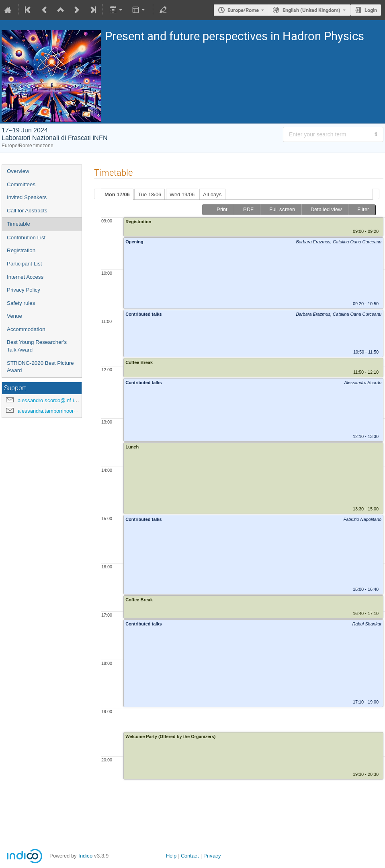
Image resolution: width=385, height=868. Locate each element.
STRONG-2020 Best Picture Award (40, 367)
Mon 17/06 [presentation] (117, 194)
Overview (18, 171)
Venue (14, 316)
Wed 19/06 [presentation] (182, 194)
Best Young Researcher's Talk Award (37, 346)
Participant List (24, 264)
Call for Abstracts (27, 211)
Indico (85, 856)
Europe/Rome (243, 10)
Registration (21, 250)
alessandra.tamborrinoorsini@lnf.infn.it (62, 411)
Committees (21, 184)
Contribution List (26, 238)
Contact (190, 856)
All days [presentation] (212, 194)
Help (171, 856)
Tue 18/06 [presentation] (149, 194)
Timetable (18, 224)
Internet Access (25, 277)
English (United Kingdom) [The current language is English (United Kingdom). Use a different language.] (311, 10)
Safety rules (21, 303)
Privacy (212, 856)
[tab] (117, 194)
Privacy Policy (24, 290)
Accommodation (26, 329)
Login (371, 10)
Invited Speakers (27, 197)
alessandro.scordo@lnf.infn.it (52, 400)
